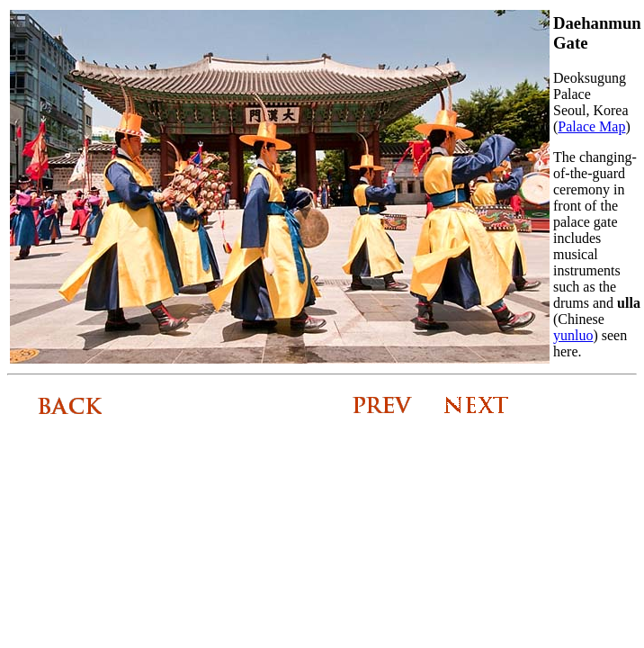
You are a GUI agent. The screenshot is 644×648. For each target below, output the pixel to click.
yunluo (573, 335)
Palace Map (591, 126)
